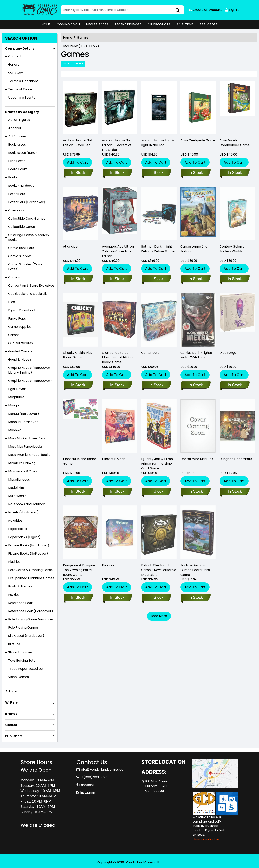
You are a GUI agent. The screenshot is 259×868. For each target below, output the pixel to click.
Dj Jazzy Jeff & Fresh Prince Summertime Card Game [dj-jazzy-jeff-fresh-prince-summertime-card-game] (157, 464)
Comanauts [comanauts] (150, 353)
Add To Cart (78, 162)
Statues (14, 644)
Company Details (20, 48)
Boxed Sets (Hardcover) (27, 202)
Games (14, 335)
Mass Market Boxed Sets (27, 438)
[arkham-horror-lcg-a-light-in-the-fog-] (159, 108)
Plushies (14, 562)
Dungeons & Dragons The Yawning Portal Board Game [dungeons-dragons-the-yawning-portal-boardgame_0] (79, 570)
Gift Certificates (21, 343)
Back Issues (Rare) (22, 153)
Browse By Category (22, 112)
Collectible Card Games (27, 219)
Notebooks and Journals (27, 504)
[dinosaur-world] (117, 492)
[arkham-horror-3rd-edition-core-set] (81, 108)
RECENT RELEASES (128, 24)
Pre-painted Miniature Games (31, 578)
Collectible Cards (22, 227)
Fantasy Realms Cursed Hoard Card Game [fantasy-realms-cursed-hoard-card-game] (195, 570)
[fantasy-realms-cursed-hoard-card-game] (196, 598)
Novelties (15, 521)
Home (68, 38)
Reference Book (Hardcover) (31, 611)
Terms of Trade (20, 89)
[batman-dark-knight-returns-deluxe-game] (156, 279)
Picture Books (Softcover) (28, 553)
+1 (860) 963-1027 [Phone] (94, 777)
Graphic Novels (20, 360)
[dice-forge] (235, 385)
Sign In (232, 10)
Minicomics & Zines (23, 471)
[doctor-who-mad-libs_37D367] (196, 492)
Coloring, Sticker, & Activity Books (29, 237)
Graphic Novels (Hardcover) (30, 381)
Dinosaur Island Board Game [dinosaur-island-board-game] (80, 461)
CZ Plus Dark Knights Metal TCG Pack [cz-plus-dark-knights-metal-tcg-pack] (196, 355)
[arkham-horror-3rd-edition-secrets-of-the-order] (120, 108)
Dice (12, 302)
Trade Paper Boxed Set (26, 669)
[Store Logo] (40, 10)
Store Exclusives (20, 652)
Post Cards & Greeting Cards (30, 570)
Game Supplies (20, 327)
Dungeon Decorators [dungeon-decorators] (236, 459)
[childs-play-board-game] (78, 385)
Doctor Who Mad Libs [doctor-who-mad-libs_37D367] (197, 459)
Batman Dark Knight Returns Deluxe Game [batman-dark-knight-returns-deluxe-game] (158, 249)
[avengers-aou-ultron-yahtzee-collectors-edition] (117, 279)
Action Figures (19, 120)
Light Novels (17, 389)
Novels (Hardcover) (23, 512)
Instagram (88, 792)
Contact (15, 56)
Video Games (18, 677)
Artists (11, 691)
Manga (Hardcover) (24, 414)
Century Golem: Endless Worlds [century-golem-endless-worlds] (232, 249)
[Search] (122, 10)
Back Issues (17, 144)
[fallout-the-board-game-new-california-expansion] (156, 598)
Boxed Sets (17, 194)
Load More (159, 616)
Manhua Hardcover (23, 422)
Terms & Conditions (23, 81)
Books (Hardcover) (23, 186)
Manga (13, 405)
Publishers (14, 736)
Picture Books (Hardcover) (29, 545)
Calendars (16, 210)
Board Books (18, 169)
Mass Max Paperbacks (25, 447)
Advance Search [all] (73, 64)
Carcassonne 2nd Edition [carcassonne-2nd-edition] (194, 249)
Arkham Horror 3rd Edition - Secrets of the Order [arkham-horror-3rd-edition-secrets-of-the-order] (117, 145)
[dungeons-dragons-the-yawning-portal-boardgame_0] (78, 598)
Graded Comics (20, 351)
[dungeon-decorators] (235, 492)
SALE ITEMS (185, 24)
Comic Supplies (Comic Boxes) (26, 267)
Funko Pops (17, 318)
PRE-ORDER (209, 24)
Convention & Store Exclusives (31, 286)
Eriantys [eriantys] (108, 565)
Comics (14, 277)
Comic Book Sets (21, 248)
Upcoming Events (22, 97)
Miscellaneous (19, 479)
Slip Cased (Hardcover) (26, 636)
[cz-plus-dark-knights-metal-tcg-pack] (196, 385)
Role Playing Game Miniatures (31, 619)
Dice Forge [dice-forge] (228, 353)
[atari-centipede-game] (198, 108)
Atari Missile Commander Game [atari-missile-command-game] (235, 143)
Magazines (16, 397)
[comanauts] (156, 385)
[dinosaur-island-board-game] (78, 492)
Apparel (14, 128)
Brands (11, 714)
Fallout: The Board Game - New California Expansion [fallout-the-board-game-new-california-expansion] (159, 570)
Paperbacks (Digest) (24, 537)
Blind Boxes (17, 161)
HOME (46, 24)
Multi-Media (17, 496)
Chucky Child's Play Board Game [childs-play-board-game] (78, 355)
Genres (11, 725)
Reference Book (21, 603)
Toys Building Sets (22, 660)
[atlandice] (78, 279)
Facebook (87, 785)
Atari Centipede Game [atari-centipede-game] (198, 140)
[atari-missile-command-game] (237, 108)
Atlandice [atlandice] (70, 247)
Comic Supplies (20, 256)
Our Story (16, 73)
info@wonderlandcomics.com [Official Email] (104, 770)
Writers (11, 703)
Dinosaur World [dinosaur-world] (114, 459)
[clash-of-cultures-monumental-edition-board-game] (117, 385)
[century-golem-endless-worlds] (235, 279)
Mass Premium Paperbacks (29, 455)
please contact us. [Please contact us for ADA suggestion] (206, 839)
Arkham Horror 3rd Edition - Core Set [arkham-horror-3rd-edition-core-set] (78, 143)
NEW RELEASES (97, 24)
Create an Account (205, 10)
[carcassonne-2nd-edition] (196, 279)
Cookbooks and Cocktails (28, 294)
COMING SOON (68, 24)
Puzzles (14, 595)
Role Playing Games (23, 628)
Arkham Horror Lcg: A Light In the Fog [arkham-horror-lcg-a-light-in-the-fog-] (158, 143)
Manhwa (15, 430)
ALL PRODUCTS (159, 24)
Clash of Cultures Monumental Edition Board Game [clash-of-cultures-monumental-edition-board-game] (117, 357)
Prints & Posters (20, 586)
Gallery (14, 65)
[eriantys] (117, 598)
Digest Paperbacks (23, 310)
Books (13, 177)
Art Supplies (17, 136)
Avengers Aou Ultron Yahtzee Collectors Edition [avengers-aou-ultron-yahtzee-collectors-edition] (118, 251)
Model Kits (16, 488)
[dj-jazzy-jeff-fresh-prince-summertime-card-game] (156, 492)
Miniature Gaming (22, 463)
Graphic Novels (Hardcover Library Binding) (29, 370)
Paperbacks (18, 529)
